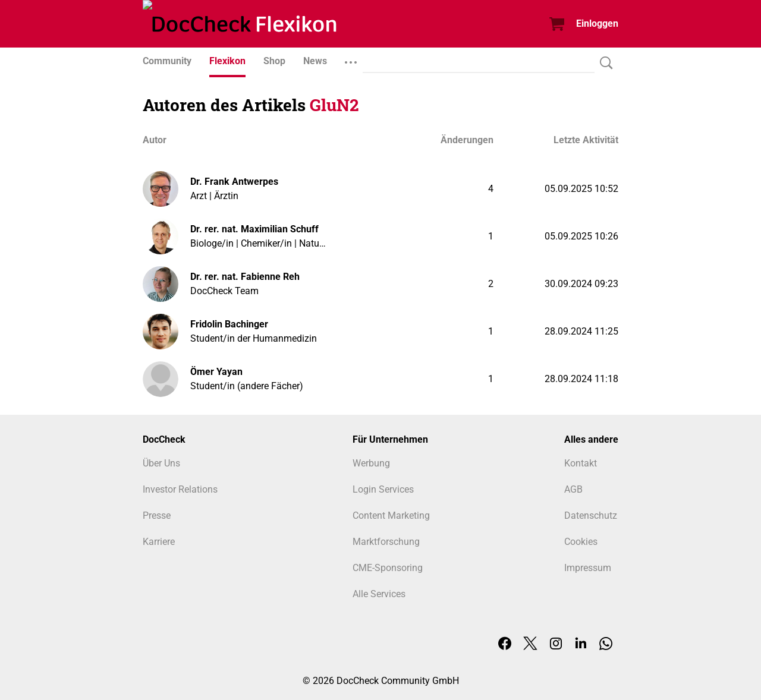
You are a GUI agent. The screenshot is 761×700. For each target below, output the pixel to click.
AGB (573, 489)
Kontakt (581, 463)
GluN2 (334, 105)
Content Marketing (391, 515)
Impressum (588, 568)
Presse (157, 515)
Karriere (159, 542)
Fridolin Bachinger (229, 324)
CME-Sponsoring (388, 568)
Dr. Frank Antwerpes (234, 182)
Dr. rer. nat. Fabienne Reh (245, 277)
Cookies (581, 542)
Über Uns (161, 463)
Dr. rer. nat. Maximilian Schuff (254, 229)
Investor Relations (180, 489)
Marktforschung (386, 542)
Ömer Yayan (216, 372)
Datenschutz (591, 515)
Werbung (371, 463)
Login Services (383, 489)
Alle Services (379, 594)
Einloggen (597, 23)
